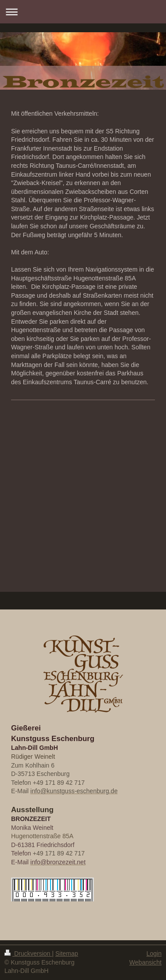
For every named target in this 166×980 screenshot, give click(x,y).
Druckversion (28, 954)
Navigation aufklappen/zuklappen (83, 12)
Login (154, 954)
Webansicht (145, 962)
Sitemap (67, 954)
